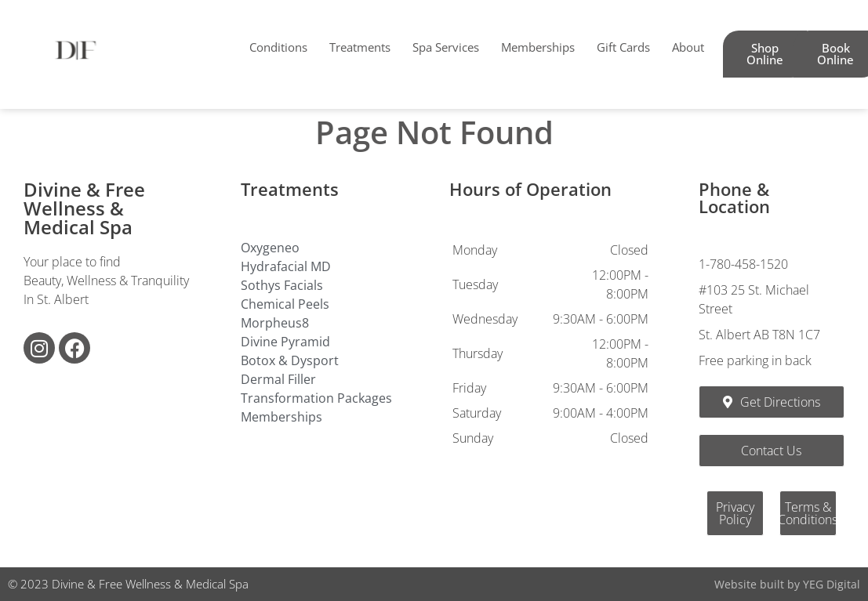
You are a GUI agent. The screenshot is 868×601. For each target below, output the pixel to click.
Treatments (360, 47)
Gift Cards (623, 47)
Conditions (278, 47)
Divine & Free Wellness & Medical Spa (84, 208)
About (688, 47)
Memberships (538, 47)
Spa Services (446, 47)
